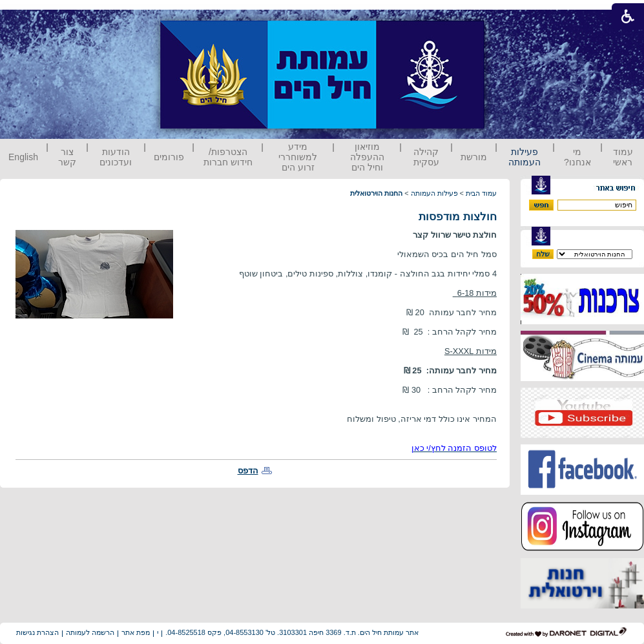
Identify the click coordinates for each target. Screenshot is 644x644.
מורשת (474, 157)
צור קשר (67, 157)
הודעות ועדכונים (116, 157)
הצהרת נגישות (37, 632)
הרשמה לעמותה (90, 632)
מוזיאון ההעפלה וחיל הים (367, 157)
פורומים (169, 157)
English (23, 157)
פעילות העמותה (525, 157)
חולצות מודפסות (458, 217)
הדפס (248, 471)
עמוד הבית (481, 193)
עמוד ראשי (623, 157)
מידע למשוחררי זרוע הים (298, 157)
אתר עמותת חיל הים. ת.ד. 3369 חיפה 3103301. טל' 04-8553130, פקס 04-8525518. (292, 632)
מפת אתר (136, 632)
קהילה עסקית (426, 157)
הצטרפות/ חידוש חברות (228, 157)
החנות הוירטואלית (376, 193)
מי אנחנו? (577, 157)
